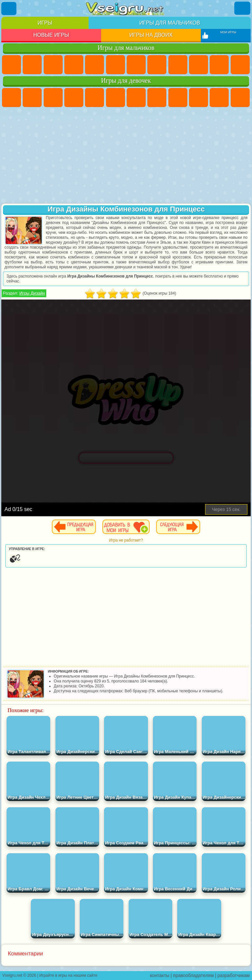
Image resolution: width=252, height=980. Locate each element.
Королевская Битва (115, 65)
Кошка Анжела (178, 98)
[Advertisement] (126, 156)
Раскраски (157, 98)
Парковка (11, 65)
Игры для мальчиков (169, 23)
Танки (74, 65)
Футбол (32, 65)
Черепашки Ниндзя (178, 65)
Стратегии (53, 65)
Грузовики (240, 65)
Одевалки (240, 98)
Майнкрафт (136, 65)
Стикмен (219, 65)
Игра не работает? (126, 540)
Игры (45, 23)
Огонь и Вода (53, 98)
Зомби (94, 65)
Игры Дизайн (32, 293)
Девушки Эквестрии (32, 98)
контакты (160, 975)
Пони (11, 98)
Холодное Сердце (199, 98)
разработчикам (234, 975)
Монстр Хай (115, 98)
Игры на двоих (151, 35)
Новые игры (51, 35)
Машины (157, 65)
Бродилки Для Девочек (136, 98)
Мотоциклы (199, 65)
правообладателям (193, 975)
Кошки (219, 98)
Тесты (94, 98)
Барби (74, 98)
